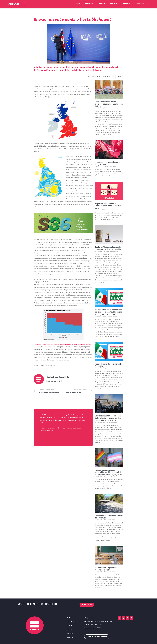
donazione (49, 417)
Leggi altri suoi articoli (54, 381)
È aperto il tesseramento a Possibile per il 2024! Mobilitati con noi (108, 206)
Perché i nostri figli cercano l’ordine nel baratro (106, 569)
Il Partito (89, 4)
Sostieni (114, 4)
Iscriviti (102, 4)
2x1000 (60, 417)
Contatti (140, 4)
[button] (148, 4)
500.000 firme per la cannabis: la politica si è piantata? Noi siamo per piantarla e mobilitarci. (108, 312)
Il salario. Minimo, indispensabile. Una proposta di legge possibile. (109, 248)
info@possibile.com (90, 618)
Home (78, 4)
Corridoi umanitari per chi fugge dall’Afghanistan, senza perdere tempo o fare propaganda (108, 418)
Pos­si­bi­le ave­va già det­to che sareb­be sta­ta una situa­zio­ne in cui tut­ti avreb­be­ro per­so (63, 344)
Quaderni (128, 4)
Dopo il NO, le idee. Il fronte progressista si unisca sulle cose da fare (109, 104)
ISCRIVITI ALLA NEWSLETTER (53, 436)
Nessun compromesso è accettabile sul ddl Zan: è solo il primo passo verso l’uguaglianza (108, 472)
